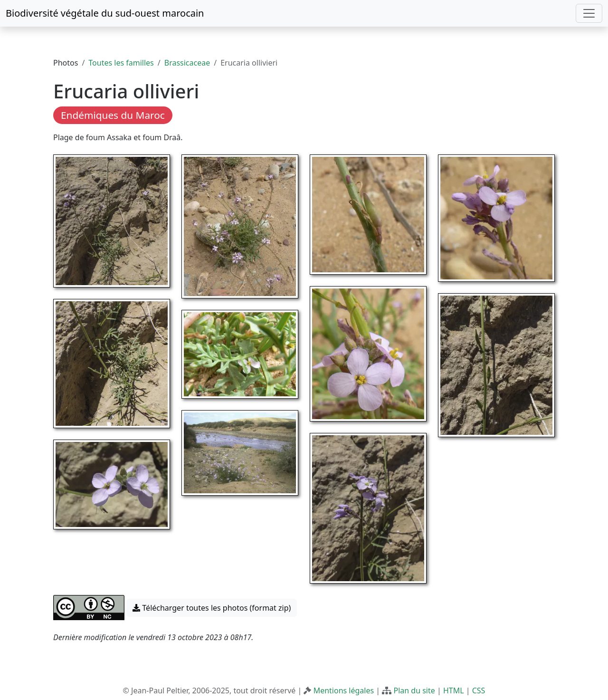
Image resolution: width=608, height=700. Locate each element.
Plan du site (414, 690)
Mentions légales (344, 690)
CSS (479, 690)
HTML (454, 690)
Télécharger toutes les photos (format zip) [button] (212, 608)
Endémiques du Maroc (113, 115)
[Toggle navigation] (589, 13)
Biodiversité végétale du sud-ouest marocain (105, 13)
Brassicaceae (187, 63)
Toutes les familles (121, 63)
